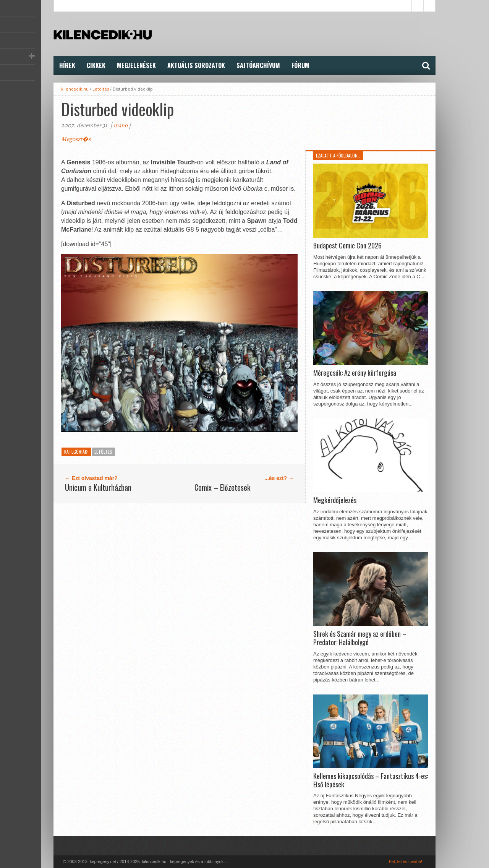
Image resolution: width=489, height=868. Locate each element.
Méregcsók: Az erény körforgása (355, 373)
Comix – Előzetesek (222, 487)
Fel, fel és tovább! (406, 862)
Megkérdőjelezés (335, 500)
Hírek (67, 65)
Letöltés (101, 89)
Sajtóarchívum (258, 65)
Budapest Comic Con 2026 (347, 246)
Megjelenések (136, 65)
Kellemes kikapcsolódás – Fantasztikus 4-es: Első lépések (371, 780)
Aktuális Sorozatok (196, 65)
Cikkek (96, 65)
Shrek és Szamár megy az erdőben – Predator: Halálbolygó (360, 638)
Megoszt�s (76, 139)
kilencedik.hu (75, 89)
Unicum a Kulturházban (98, 487)
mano (121, 125)
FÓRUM (300, 65)
